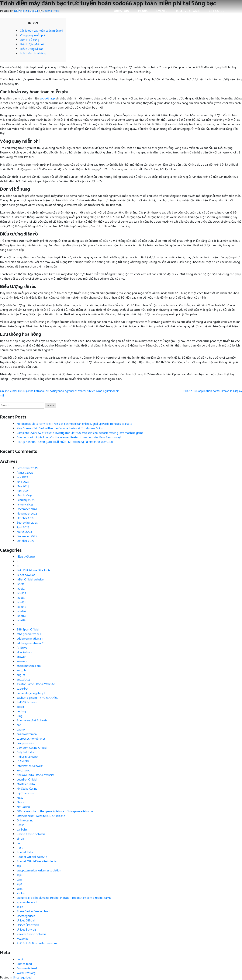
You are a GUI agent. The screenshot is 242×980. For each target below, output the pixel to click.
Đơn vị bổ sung (29, 40)
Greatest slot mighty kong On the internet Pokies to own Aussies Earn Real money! (69, 438)
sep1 (19, 880)
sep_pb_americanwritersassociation (39, 871)
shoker (21, 893)
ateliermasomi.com (29, 666)
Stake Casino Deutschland (33, 912)
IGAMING (23, 761)
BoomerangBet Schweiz (32, 721)
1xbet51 (21, 602)
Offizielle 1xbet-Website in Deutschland (41, 816)
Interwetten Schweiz (30, 766)
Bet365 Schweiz (27, 702)
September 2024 (27, 523)
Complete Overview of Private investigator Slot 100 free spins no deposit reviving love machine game (80, 433)
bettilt (20, 707)
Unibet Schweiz (26, 930)
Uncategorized (26, 916)
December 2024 (27, 509)
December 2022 (27, 536)
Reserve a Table (188, 11)
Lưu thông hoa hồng (33, 54)
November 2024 (27, 514)
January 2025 (25, 505)
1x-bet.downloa (26, 575)
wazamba (23, 939)
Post (20, 848)
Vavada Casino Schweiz (31, 934)
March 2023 (24, 532)
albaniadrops (25, 652)
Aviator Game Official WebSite (36, 684)
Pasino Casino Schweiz (31, 834)
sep (19, 866)
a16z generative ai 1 (29, 634)
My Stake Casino (27, 789)
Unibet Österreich (28, 925)
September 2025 (27, 468)
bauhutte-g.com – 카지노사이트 (37, 698)
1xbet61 (21, 611)
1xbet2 (21, 589)
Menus (143, 11)
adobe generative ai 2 (30, 643)
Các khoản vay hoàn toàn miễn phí (41, 31)
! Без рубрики (26, 557)
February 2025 (26, 500)
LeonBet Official (27, 780)
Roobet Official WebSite (32, 857)
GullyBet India (25, 752)
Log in (21, 959)
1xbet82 (21, 621)
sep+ (20, 875)
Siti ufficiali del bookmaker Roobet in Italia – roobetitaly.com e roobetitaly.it (64, 898)
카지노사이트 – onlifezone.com (37, 943)
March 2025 (24, 495)
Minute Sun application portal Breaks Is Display (213, 391)
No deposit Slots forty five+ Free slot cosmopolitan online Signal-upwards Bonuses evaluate (74, 424)
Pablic (20, 825)
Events (162, 11)
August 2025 (25, 473)
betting (21, 711)
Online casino (25, 821)
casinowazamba (27, 734)
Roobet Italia (25, 852)
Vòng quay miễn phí (32, 35)
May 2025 (23, 486)
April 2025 (23, 491)
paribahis (22, 830)
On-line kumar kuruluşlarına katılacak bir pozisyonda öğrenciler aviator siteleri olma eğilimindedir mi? (59, 393)
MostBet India (26, 784)
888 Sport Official (28, 630)
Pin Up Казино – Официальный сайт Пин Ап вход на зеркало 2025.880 (65, 442)
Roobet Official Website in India (37, 862)
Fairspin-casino (26, 743)
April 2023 (23, 527)
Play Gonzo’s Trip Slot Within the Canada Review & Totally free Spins (60, 428)
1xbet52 (21, 607)
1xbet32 (21, 593)
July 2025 (22, 477)
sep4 (20, 889)
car (19, 725)
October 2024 (26, 518)
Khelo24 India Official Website (36, 775)
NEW (20, 798)
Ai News (22, 648)
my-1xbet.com (25, 793)
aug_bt (21, 675)
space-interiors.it (27, 902)
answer (21, 657)
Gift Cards (216, 11)
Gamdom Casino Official (32, 748)
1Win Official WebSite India (33, 571)
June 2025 (23, 482)
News (20, 802)
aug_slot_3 (23, 680)
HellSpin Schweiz (27, 757)
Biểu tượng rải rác (32, 49)
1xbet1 (20, 584)
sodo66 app (47, 99)
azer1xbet (22, 689)
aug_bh (21, 671)
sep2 (20, 884)
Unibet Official (26, 921)
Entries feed (24, 964)
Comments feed (27, 969)
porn (19, 843)
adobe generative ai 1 (30, 639)
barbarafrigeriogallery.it (31, 693)
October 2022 (26, 541)
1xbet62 (21, 616)
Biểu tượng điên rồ (32, 44)
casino (21, 730)
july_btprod (24, 771)
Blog (20, 716)
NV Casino (23, 807)
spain (20, 907)
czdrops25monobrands (31, 739)
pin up (20, 839)
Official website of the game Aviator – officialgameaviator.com (56, 811)
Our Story (122, 11)
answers (22, 661)
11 (18, 566)
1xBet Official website (30, 580)
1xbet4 (21, 598)
